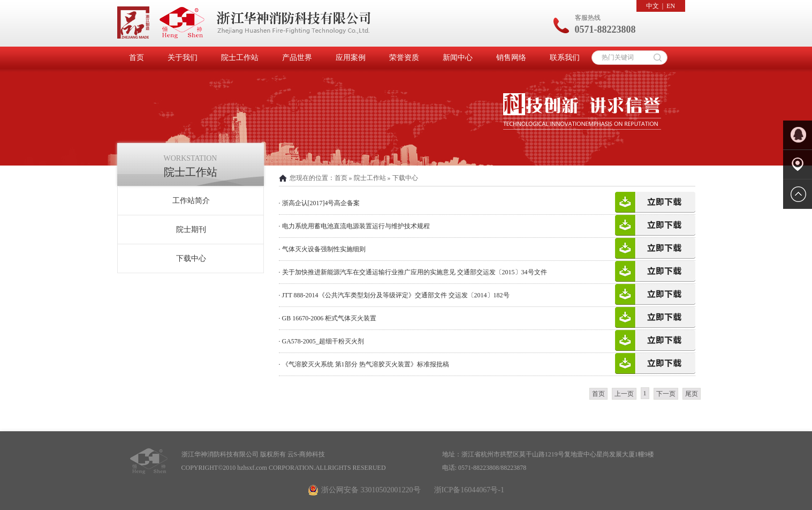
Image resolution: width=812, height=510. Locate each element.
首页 (136, 58)
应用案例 (351, 58)
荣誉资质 (404, 58)
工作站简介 (191, 201)
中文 (652, 6)
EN (671, 6)
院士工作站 (240, 58)
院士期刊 (191, 230)
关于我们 (183, 58)
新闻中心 (458, 58)
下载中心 (191, 258)
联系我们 (565, 58)
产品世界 (297, 58)
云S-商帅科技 (306, 454)
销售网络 (511, 58)
